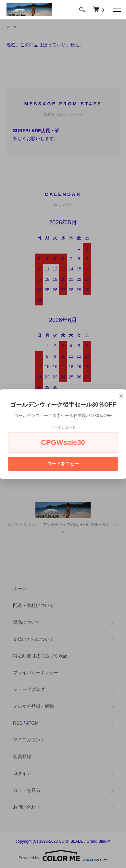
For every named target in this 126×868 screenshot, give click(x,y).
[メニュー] (116, 10)
